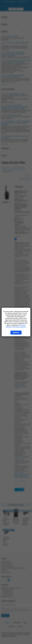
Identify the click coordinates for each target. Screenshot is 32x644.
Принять (16, 333)
